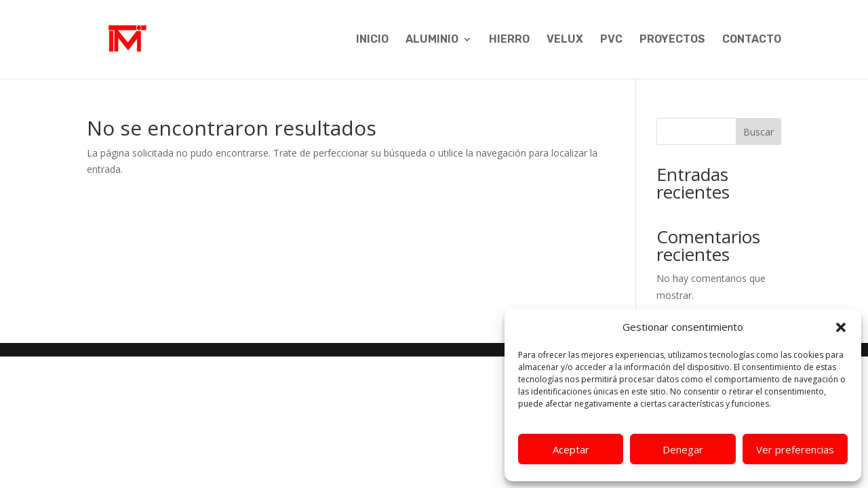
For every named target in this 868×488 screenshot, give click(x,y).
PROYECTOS (672, 40)
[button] (841, 327)
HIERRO (509, 40)
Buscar (758, 132)
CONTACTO (752, 40)
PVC (611, 40)
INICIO (372, 40)
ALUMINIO (432, 40)
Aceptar (571, 449)
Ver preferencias (795, 449)
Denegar (683, 449)
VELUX (565, 40)
